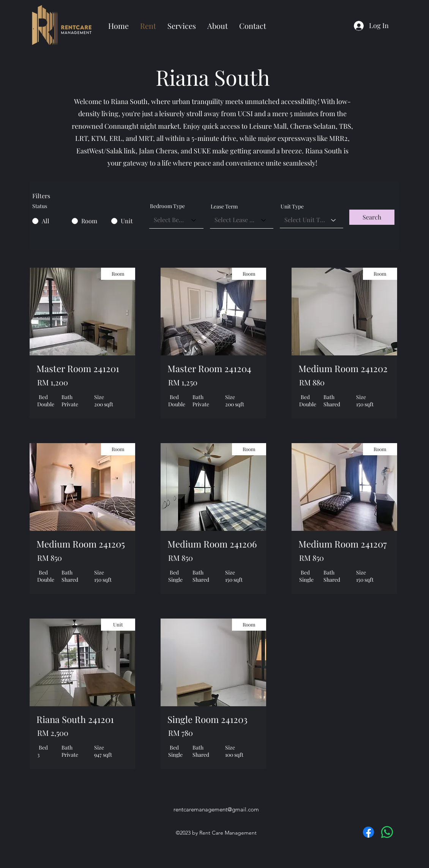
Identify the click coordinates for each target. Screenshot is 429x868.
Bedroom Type (167, 206)
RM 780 (181, 733)
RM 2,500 (53, 733)
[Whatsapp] (387, 832)
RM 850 (50, 558)
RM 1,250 (183, 382)
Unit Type (292, 207)
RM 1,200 (53, 382)
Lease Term (224, 207)
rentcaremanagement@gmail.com (216, 809)
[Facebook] (368, 832)
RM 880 (312, 382)
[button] (372, 217)
